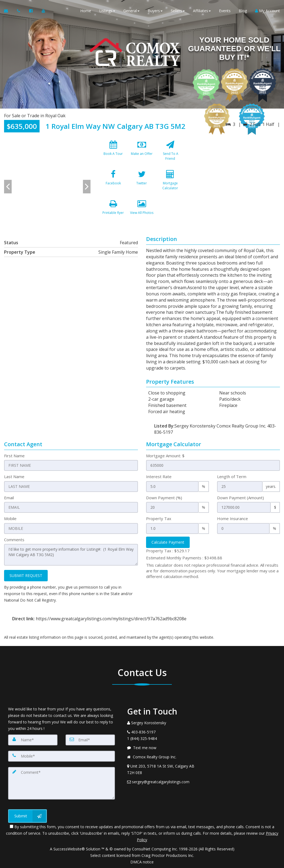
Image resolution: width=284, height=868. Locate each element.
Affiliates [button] (202, 11)
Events (225, 11)
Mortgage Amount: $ (165, 456)
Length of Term (232, 477)
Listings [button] (107, 11)
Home (86, 11)
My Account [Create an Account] (267, 11)
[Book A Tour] (113, 153)
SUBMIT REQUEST (26, 575)
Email (9, 498)
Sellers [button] (178, 11)
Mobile (10, 518)
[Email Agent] (9, 11)
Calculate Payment (168, 542)
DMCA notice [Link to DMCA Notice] (142, 862)
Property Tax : (168, 551)
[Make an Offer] (142, 153)
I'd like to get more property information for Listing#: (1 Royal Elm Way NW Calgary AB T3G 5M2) (71, 555)
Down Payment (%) (164, 498)
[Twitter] (142, 182)
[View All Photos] (142, 212)
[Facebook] (113, 182)
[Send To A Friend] (170, 153)
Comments (14, 540)
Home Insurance (233, 518)
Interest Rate (159, 477)
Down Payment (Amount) (241, 498)
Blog (243, 11)
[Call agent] (19, 11)
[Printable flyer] (113, 212)
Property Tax (159, 518)
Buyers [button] (155, 11)
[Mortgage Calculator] (170, 182)
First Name (14, 456)
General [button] (131, 11)
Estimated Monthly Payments (184, 558)
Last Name (14, 477)
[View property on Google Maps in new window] (236, 178)
